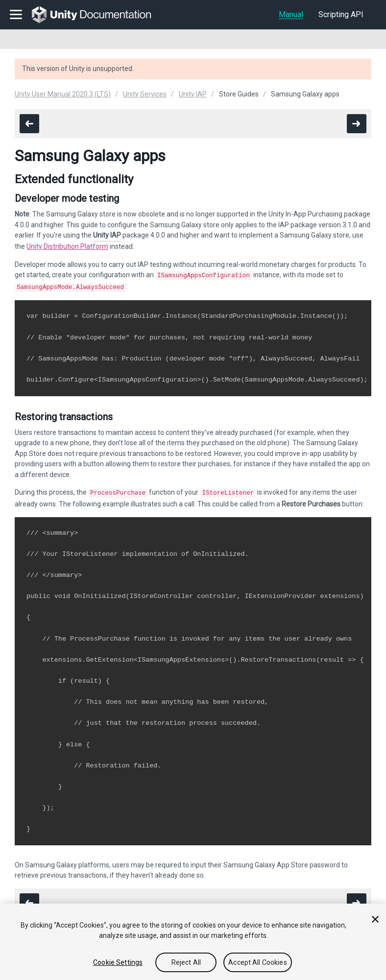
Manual (291, 14)
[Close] (375, 919)
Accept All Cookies (258, 962)
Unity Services (145, 94)
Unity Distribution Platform (67, 246)
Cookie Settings (118, 962)
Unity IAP (193, 94)
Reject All (186, 962)
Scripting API (341, 14)
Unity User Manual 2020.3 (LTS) (63, 94)
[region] (193, 942)
